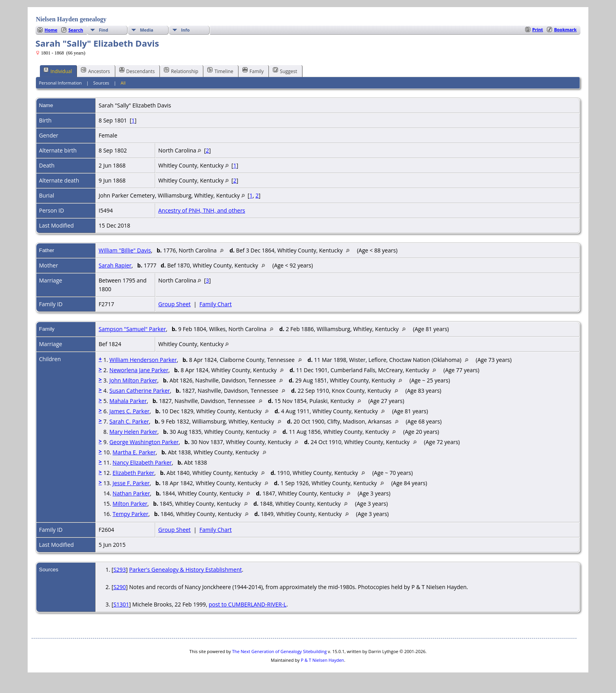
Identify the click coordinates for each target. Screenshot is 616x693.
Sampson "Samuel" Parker (132, 329)
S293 (120, 570)
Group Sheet (175, 304)
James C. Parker (130, 411)
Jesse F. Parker (131, 483)
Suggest (285, 71)
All (123, 83)
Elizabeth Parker (133, 473)
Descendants (137, 71)
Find (103, 30)
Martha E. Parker (134, 452)
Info (185, 30)
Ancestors (95, 71)
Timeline (220, 71)
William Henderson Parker (143, 360)
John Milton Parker (133, 380)
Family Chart (216, 304)
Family (253, 71)
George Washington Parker (144, 442)
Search (76, 30)
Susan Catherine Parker (140, 391)
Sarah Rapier (115, 265)
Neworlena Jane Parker (139, 370)
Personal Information (60, 83)
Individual (58, 71)
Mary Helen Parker (133, 432)
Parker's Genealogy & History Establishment (185, 570)
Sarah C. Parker (129, 421)
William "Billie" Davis (125, 250)
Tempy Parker (131, 514)
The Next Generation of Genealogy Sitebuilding (280, 651)
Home (51, 30)
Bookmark (565, 29)
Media (146, 30)
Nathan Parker (131, 493)
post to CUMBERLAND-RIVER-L (248, 604)
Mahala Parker (128, 401)
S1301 (121, 604)
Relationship (181, 71)
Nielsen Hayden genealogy (71, 19)
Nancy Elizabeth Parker (142, 462)
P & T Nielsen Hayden (323, 660)
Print (538, 29)
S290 (120, 587)
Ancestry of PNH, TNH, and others (202, 210)
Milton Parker (130, 504)
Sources (101, 83)
